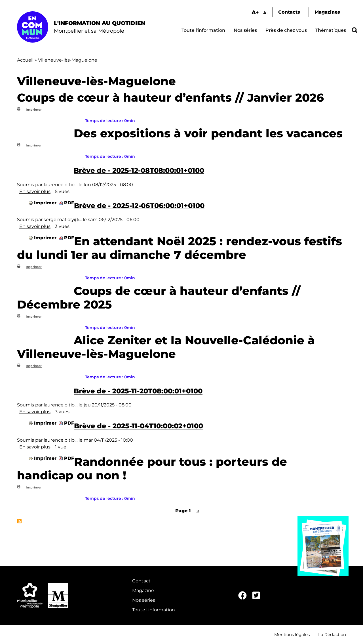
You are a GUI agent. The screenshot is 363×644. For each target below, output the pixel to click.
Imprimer (34, 110)
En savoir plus (35, 191)
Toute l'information (203, 30)
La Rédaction (332, 634)
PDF (69, 203)
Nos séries (245, 30)
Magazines (327, 12)
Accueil (25, 60)
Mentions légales (292, 634)
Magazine (143, 590)
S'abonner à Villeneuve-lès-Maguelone (19, 521)
